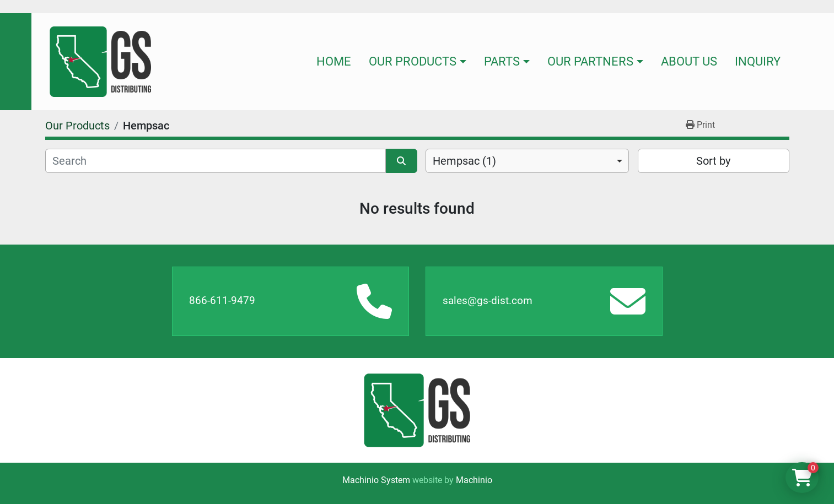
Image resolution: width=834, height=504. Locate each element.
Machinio (474, 480)
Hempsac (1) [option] (464, 161)
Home (334, 61)
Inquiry (758, 61)
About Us (689, 61)
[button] (418, 62)
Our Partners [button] (590, 61)
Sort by (713, 161)
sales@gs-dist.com (488, 300)
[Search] (216, 161)
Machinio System (376, 480)
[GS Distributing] (417, 410)
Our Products (413, 61)
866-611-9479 (222, 300)
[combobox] (527, 161)
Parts (502, 61)
